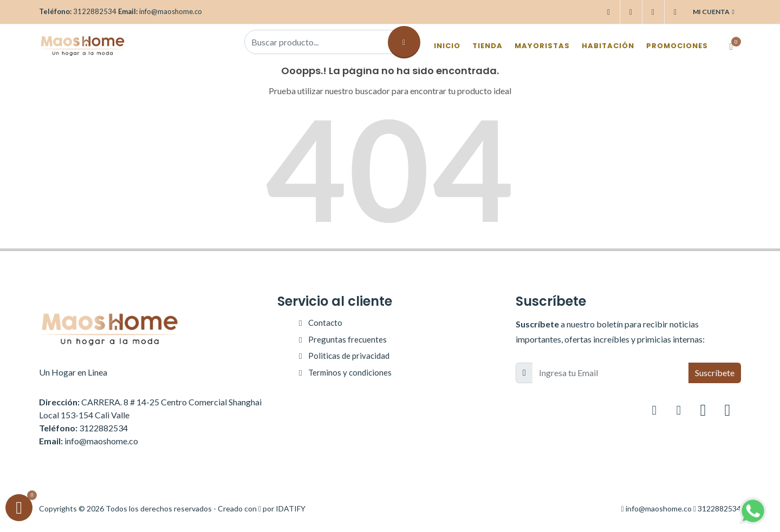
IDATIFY (291, 508)
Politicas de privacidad (349, 356)
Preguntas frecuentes (347, 339)
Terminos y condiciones (350, 372)
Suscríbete (715, 373)
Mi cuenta (714, 12)
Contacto (325, 323)
